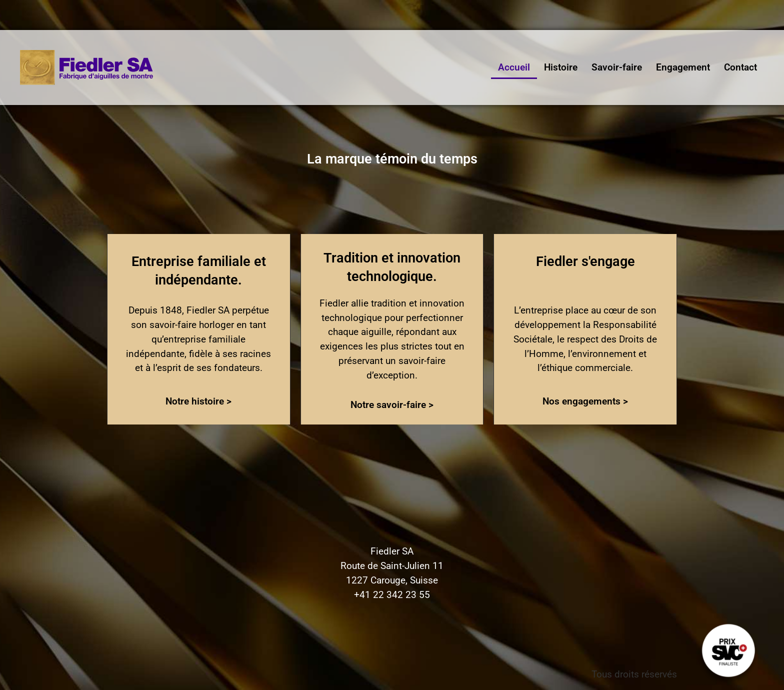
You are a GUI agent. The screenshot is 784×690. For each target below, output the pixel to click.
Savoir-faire (617, 67)
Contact (740, 67)
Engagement (683, 67)
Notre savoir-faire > (392, 405)
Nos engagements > (585, 401)
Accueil (514, 67)
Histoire (561, 67)
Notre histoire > (198, 401)
